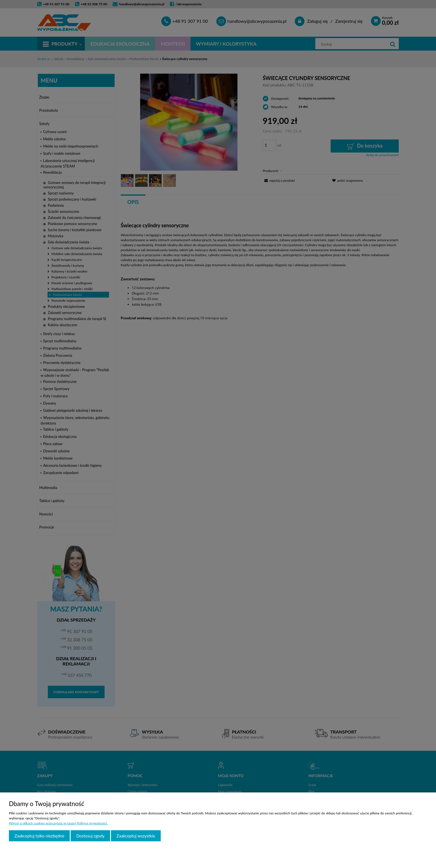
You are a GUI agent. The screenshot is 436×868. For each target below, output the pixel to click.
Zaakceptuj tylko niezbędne (39, 836)
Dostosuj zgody (90, 836)
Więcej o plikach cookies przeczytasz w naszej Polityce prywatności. (58, 823)
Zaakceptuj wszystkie (136, 836)
